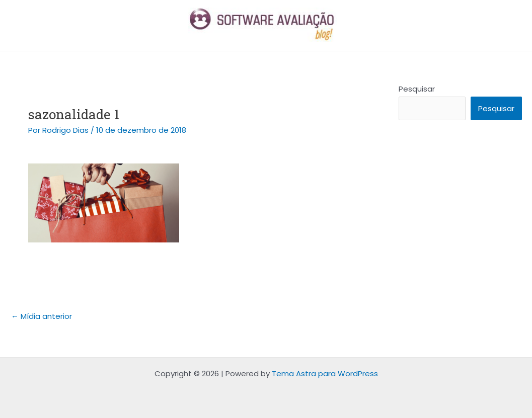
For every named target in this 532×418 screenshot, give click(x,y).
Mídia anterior (42, 316)
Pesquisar (417, 89)
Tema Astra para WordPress (325, 373)
